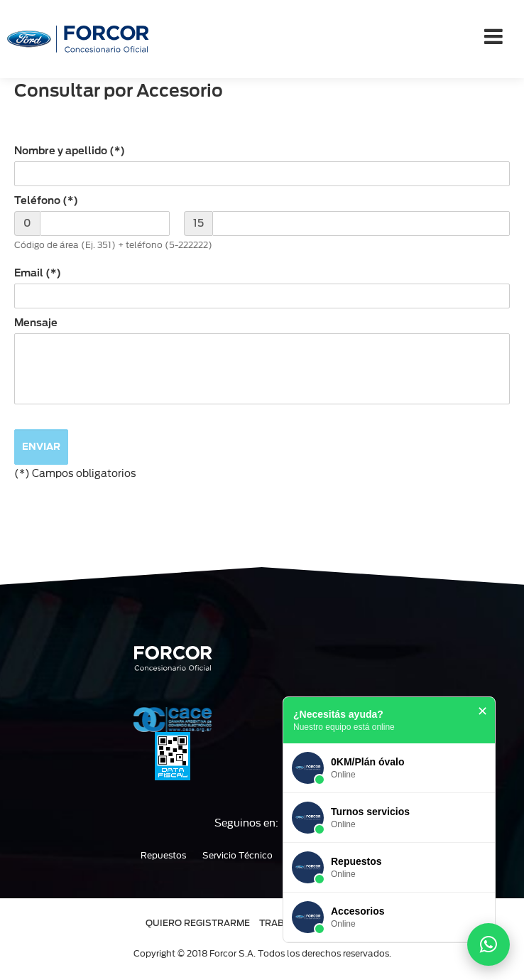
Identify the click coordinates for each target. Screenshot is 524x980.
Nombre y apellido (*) (70, 151)
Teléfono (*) (46, 200)
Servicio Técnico (238, 856)
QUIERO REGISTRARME (198, 923)
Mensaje (36, 323)
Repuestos (163, 856)
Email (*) (38, 273)
